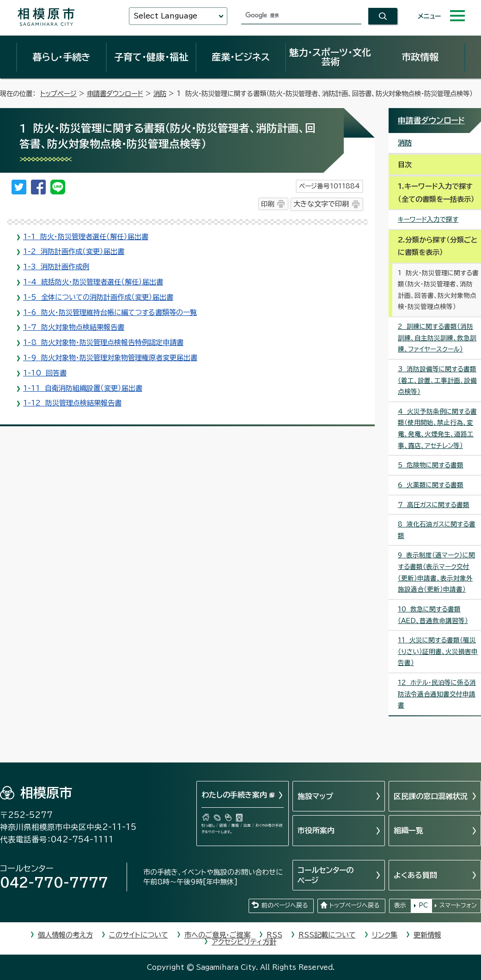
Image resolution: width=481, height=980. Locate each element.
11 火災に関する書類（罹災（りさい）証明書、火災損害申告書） (438, 651)
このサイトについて (139, 935)
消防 (160, 94)
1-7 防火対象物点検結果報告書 (74, 327)
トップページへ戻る (354, 905)
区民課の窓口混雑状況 (431, 796)
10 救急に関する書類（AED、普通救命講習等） (433, 615)
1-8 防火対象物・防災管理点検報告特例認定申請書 (103, 342)
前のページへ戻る (285, 905)
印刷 (268, 204)
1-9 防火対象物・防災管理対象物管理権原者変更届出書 (110, 358)
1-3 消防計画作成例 (56, 267)
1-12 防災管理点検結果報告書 (72, 403)
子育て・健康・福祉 (151, 57)
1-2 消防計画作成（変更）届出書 (74, 251)
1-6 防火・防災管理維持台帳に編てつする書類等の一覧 (110, 312)
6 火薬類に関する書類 (431, 485)
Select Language (165, 16)
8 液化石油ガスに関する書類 (437, 530)
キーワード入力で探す (428, 219)
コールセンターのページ (326, 875)
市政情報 (420, 57)
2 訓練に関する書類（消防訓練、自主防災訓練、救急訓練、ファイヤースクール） (437, 338)
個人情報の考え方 (65, 935)
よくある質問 (415, 875)
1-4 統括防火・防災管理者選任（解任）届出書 (93, 282)
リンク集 (385, 935)
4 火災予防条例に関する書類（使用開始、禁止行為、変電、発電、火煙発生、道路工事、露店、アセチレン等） (437, 429)
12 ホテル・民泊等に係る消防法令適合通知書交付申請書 (437, 694)
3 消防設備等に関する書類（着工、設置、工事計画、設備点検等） (437, 380)
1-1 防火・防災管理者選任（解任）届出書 (86, 237)
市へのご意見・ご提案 (217, 935)
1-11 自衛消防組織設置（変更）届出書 (83, 388)
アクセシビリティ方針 (244, 942)
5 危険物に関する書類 (431, 465)
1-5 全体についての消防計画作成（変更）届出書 (98, 297)
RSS (274, 935)
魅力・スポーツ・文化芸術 (330, 57)
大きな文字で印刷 (321, 204)
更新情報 (427, 935)
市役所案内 (316, 830)
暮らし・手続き (61, 57)
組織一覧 (408, 830)
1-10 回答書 (45, 373)
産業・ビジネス (241, 57)
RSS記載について (327, 935)
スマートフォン (458, 905)
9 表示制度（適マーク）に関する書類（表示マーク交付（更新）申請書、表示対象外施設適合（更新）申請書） (436, 572)
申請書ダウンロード (115, 94)
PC (423, 905)
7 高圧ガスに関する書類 (434, 505)
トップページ (58, 94)
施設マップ (315, 796)
